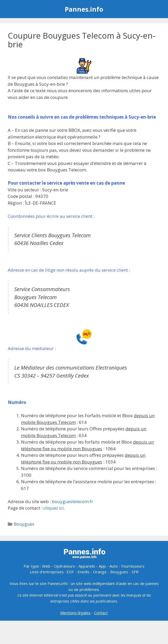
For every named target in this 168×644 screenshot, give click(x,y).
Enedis (83, 572)
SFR (135, 572)
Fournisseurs (133, 566)
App (102, 566)
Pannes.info (84, 9)
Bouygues (24, 524)
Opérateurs (64, 566)
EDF (70, 572)
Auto (114, 566)
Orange (100, 572)
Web (46, 566)
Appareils (87, 566)
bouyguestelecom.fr (72, 501)
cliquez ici (54, 508)
